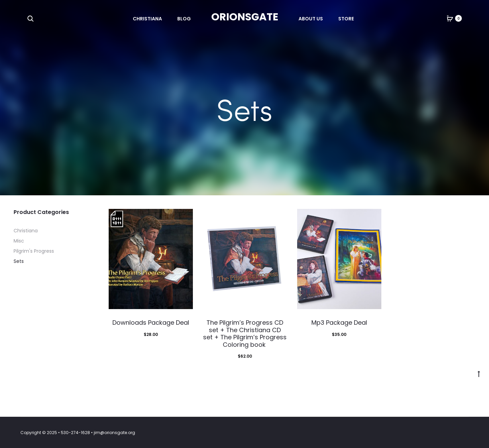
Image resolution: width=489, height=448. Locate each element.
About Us (311, 19)
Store (346, 19)
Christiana (147, 19)
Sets (19, 261)
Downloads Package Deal (151, 322)
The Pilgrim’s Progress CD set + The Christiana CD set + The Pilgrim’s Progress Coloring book (245, 334)
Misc (19, 241)
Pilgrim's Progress (34, 251)
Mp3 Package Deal (339, 322)
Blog (184, 19)
